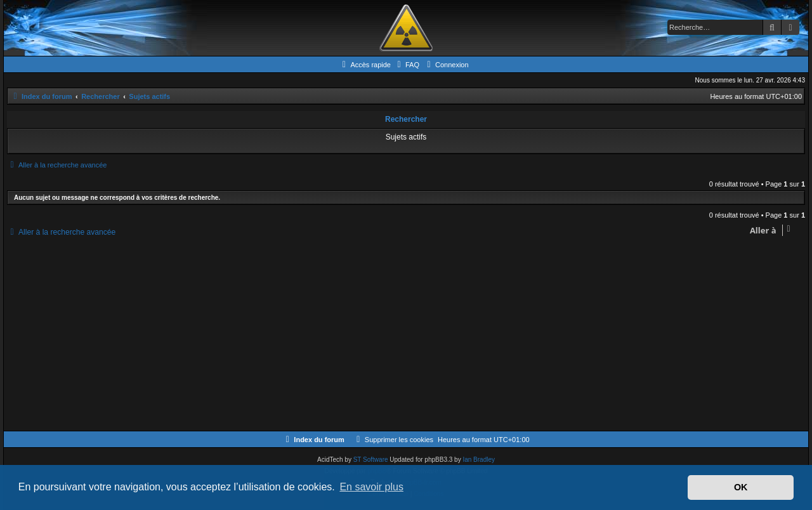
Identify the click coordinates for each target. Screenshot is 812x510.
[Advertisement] (388, 336)
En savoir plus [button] (371, 487)
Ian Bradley (479, 460)
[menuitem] (407, 65)
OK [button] (741, 487)
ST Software (371, 460)
